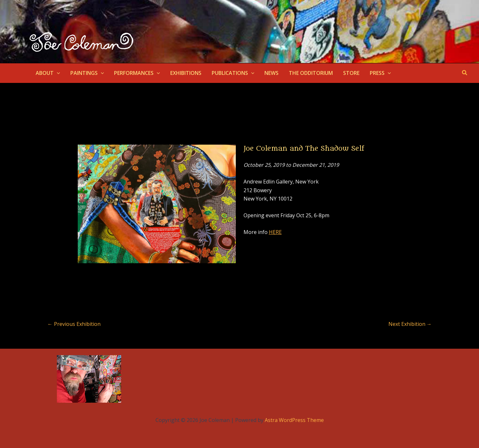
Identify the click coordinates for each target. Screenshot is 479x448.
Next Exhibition (410, 324)
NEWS (271, 73)
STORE (351, 73)
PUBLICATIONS (233, 73)
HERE (275, 232)
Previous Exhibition (74, 324)
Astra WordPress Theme (294, 420)
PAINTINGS (87, 73)
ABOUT (48, 73)
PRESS (380, 73)
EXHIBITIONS (186, 73)
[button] (465, 73)
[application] (57, 73)
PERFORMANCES (137, 73)
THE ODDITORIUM (311, 73)
